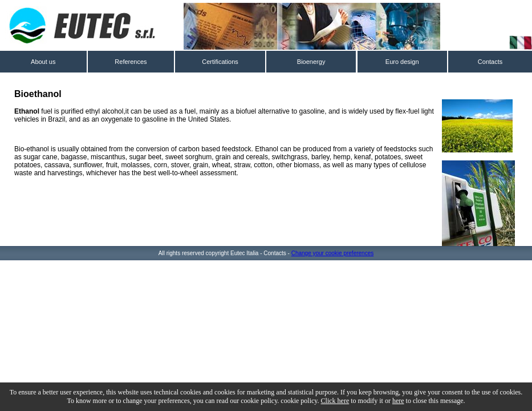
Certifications (220, 62)
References (131, 62)
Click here (335, 401)
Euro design (402, 62)
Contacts (490, 62)
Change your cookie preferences (333, 253)
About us (43, 62)
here (398, 401)
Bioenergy (311, 62)
